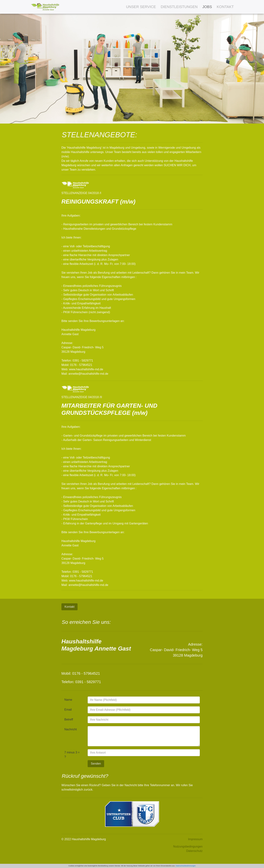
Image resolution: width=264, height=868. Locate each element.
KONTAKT (225, 7)
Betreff (69, 719)
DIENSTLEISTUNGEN (179, 7)
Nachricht (71, 729)
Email (68, 710)
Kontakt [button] (69, 607)
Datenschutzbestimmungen (186, 866)
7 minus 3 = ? (72, 755)
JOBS (207, 7)
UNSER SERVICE (141, 7)
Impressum (195, 839)
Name (68, 700)
